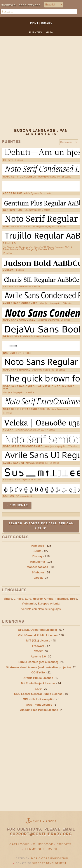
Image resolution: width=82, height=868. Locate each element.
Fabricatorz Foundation (49, 858)
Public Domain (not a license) (38, 662)
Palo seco (38, 546)
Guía (50, 32)
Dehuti (8, 160)
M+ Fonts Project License (38, 683)
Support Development (49, 863)
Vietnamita (29, 604)
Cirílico (18, 599)
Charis (8, 287)
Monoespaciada (37, 567)
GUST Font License (39, 705)
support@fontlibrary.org (41, 834)
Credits (64, 844)
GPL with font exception (39, 699)
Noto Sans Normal (17, 370)
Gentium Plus (13, 210)
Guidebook (43, 844)
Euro (28, 599)
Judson (8, 270)
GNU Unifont (12, 353)
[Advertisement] (41, 86)
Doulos (9, 496)
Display (37, 556)
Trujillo (10, 243)
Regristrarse (30, 5)
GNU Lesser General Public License (38, 694)
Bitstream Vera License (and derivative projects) (38, 667)
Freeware (38, 646)
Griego (49, 599)
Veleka (8, 430)
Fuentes (36, 32)
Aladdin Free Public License (39, 710)
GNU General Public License (37, 635)
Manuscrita (38, 562)
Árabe (8, 599)
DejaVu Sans (12, 337)
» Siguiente (17, 505)
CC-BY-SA (38, 672)
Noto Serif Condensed (20, 177)
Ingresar (9, 5)
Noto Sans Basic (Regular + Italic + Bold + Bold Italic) (39, 388)
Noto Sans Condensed (19, 320)
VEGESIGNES (12, 480)
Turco (73, 599)
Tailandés (62, 599)
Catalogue (20, 844)
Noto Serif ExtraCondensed (24, 409)
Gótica (38, 578)
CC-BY (38, 651)
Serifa (37, 551)
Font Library (45, 821)
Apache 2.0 (38, 656)
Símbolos (38, 572)
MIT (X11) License (38, 640)
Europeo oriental (49, 604)
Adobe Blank (13, 193)
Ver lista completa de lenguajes (41, 609)
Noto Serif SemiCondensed (23, 446)
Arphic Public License (38, 678)
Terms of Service (41, 849)
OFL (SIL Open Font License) (38, 630)
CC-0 (38, 689)
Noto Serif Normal (17, 227)
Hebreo (38, 599)
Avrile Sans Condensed (20, 303)
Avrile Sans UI (14, 463)
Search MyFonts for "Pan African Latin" (41, 526)
